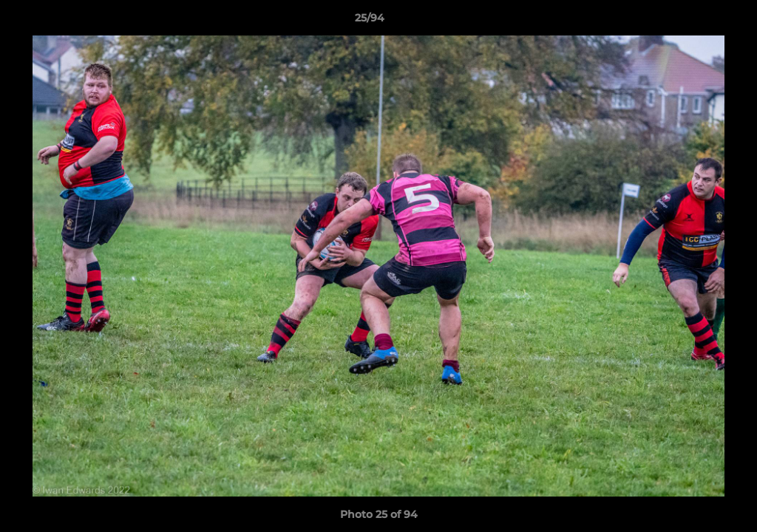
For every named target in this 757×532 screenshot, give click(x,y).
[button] (695, 21)
